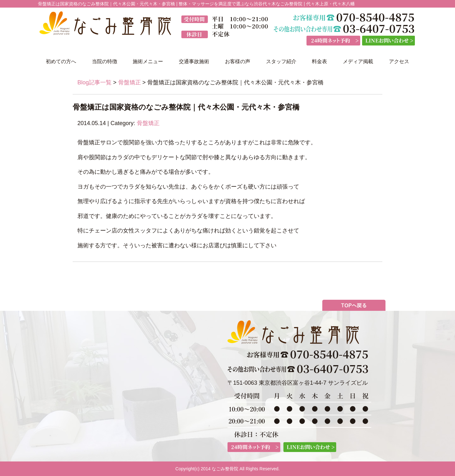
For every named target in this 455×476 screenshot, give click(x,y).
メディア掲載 (358, 61)
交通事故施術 (194, 61)
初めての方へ (61, 61)
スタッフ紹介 (281, 61)
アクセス (399, 61)
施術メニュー (148, 61)
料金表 (319, 61)
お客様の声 (238, 61)
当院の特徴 (105, 61)
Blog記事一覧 (94, 82)
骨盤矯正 (130, 82)
